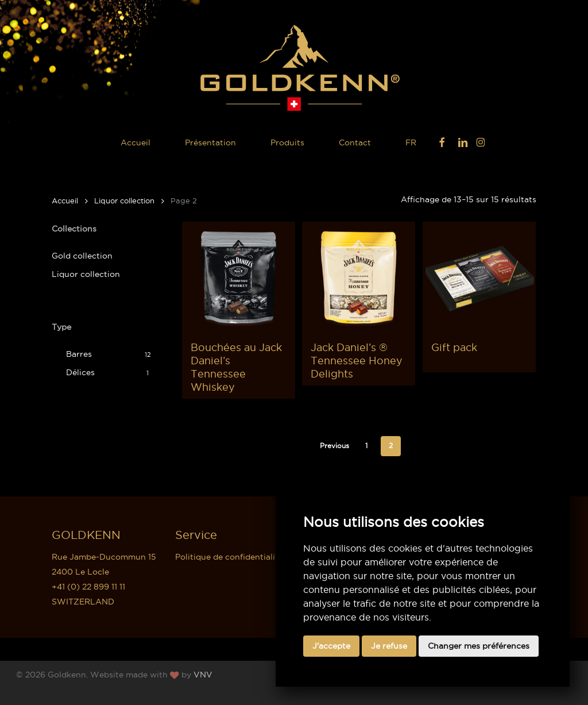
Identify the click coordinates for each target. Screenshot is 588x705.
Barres (79, 354)
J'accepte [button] (331, 646)
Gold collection (82, 256)
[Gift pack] (479, 278)
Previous (334, 446)
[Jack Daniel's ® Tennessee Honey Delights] (359, 278)
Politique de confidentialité (229, 557)
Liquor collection (124, 201)
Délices (80, 372)
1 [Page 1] (366, 446)
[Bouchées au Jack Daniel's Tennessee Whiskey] (239, 278)
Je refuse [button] (389, 646)
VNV (203, 675)
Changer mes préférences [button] (479, 646)
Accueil (65, 201)
